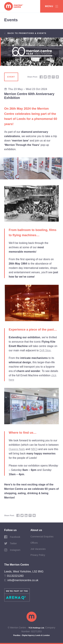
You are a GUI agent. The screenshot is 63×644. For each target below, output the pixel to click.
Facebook (12, 537)
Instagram (12, 550)
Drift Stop (45, 350)
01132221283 (15, 576)
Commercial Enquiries (42, 537)
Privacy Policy (38, 555)
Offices (34, 543)
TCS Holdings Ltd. (37, 628)
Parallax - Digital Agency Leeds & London (32, 635)
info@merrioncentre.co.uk (23, 580)
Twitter (10, 543)
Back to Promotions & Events (25, 33)
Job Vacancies (38, 549)
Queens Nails (17, 449)
